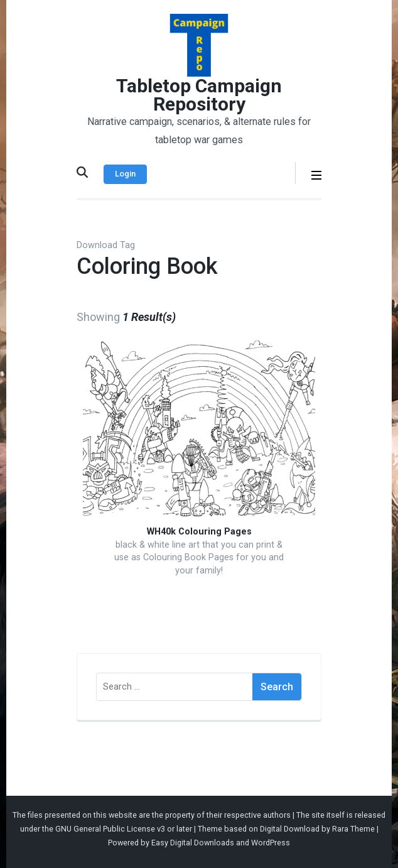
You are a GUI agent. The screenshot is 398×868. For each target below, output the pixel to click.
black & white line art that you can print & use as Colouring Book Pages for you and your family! (199, 558)
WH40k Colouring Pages (199, 532)
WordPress (271, 843)
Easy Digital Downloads (193, 843)
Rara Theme (353, 829)
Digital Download (290, 829)
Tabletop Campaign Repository (199, 95)
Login (125, 174)
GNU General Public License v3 (110, 829)
